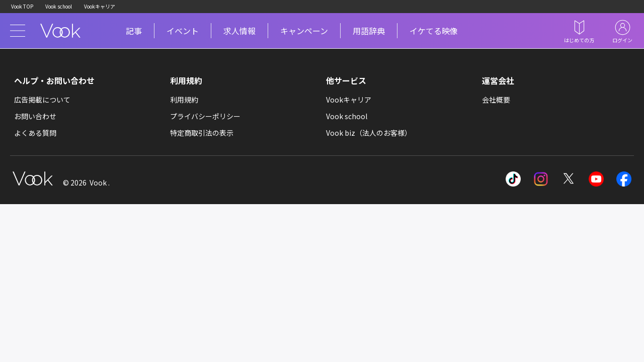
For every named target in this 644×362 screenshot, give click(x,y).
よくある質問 (35, 133)
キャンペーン (304, 31)
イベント (183, 31)
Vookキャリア (100, 6)
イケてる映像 (434, 31)
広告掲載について (42, 100)
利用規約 (184, 100)
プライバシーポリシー (205, 116)
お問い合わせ (35, 116)
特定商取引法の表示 (202, 133)
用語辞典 (369, 31)
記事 (134, 31)
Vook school (59, 6)
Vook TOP (22, 6)
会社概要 (496, 100)
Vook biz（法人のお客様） (369, 133)
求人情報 (239, 31)
